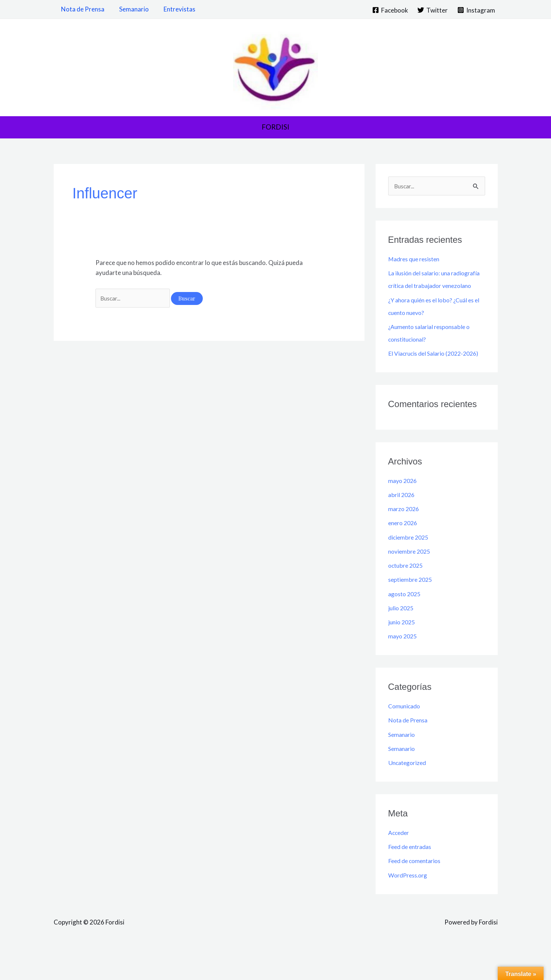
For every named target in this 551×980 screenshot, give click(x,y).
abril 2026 (402, 521)
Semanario (131, 9)
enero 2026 (404, 549)
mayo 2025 (404, 662)
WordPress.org (410, 901)
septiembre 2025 (412, 605)
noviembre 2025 (411, 577)
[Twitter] (433, 10)
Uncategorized (409, 788)
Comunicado (406, 732)
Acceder (400, 858)
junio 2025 (403, 648)
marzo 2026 (405, 535)
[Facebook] (390, 10)
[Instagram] (476, 10)
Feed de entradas (412, 872)
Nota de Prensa (82, 9)
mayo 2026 (404, 506)
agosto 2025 (406, 620)
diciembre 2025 (410, 563)
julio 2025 (402, 634)
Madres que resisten (416, 260)
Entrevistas (174, 9)
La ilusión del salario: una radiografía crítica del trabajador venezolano (434, 286)
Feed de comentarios (417, 887)
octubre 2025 (407, 591)
